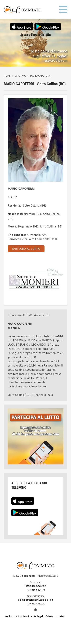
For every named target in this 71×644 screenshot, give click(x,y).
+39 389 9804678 (35, 590)
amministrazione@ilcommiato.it (36, 600)
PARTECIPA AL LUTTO (26, 249)
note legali (37, 616)
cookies (60, 616)
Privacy (50, 616)
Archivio (21, 76)
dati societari (22, 616)
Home (7, 76)
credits (9, 616)
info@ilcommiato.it (36, 586)
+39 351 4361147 (35, 604)
